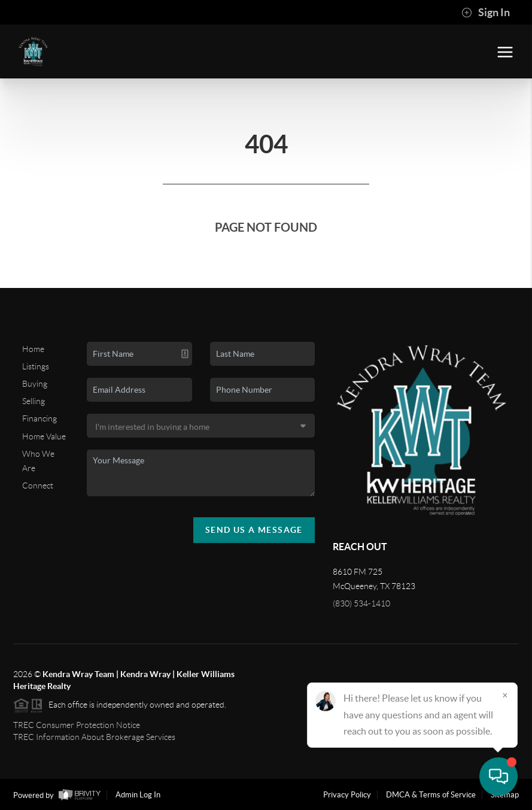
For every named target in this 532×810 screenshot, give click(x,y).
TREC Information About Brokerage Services (94, 737)
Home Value (44, 436)
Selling (34, 401)
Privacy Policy (347, 795)
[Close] (505, 695)
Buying (35, 384)
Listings (36, 366)
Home (33, 349)
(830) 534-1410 (361, 603)
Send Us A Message (254, 530)
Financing (39, 418)
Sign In (486, 13)
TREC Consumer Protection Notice (77, 725)
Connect (38, 486)
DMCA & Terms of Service (431, 795)
